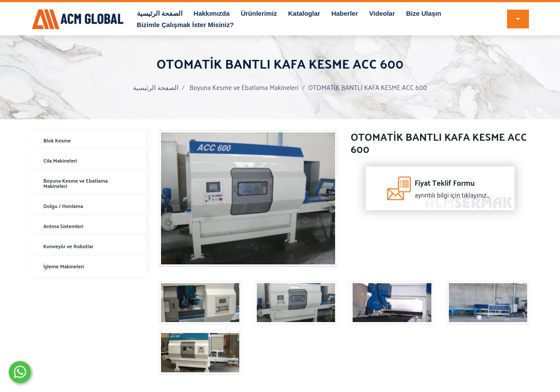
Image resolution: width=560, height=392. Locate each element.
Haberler (345, 13)
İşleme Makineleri (64, 266)
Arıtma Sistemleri (63, 226)
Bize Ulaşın (423, 13)
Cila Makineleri (60, 160)
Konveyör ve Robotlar (68, 246)
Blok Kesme (57, 140)
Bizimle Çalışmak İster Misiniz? (185, 25)
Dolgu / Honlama (63, 206)
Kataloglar (304, 13)
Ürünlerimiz (259, 13)
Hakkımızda (212, 13)
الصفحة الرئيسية (160, 13)
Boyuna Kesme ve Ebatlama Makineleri (244, 87)
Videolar (382, 13)
